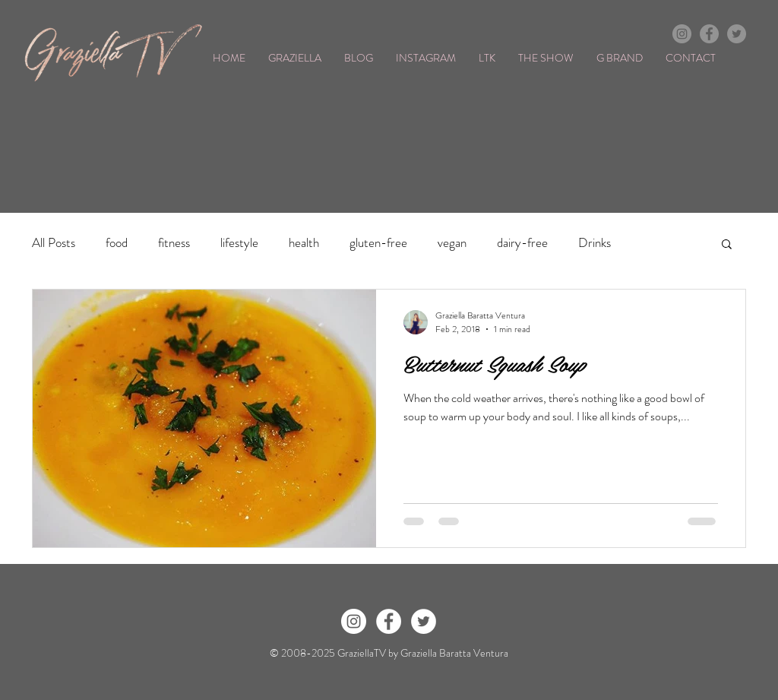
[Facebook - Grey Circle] (709, 34)
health (304, 243)
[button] (727, 245)
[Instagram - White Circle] (354, 621)
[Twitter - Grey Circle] (737, 34)
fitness (174, 243)
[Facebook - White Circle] (389, 621)
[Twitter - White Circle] (424, 621)
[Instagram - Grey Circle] (682, 34)
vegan (452, 243)
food (117, 243)
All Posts (54, 243)
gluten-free (378, 243)
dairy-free (522, 243)
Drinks (595, 243)
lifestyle (239, 243)
